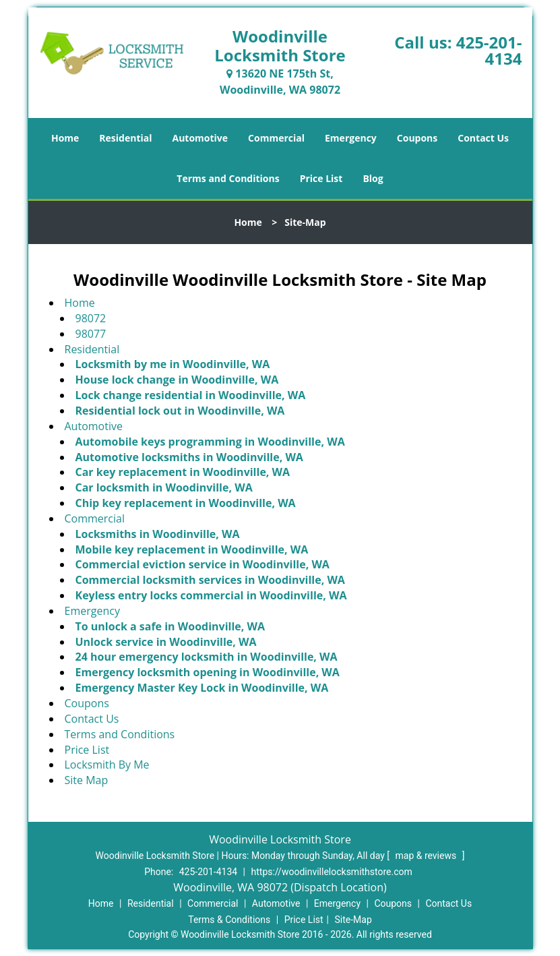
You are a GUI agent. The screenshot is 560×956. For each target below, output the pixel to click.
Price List (321, 178)
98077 (91, 334)
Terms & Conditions (229, 920)
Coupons (417, 138)
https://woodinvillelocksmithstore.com (332, 872)
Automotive (200, 138)
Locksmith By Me (107, 765)
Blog (373, 178)
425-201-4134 (489, 50)
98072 (91, 318)
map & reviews (427, 856)
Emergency (351, 138)
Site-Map (353, 920)
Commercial (276, 138)
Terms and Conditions (228, 178)
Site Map (87, 780)
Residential (125, 138)
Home (65, 138)
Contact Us (483, 138)
